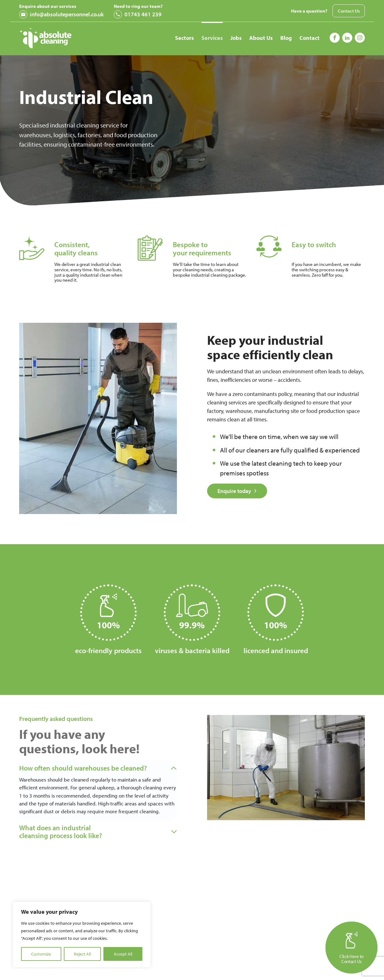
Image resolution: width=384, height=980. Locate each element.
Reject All (82, 954)
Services (212, 38)
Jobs (236, 38)
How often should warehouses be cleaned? (86, 768)
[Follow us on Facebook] (335, 38)
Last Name (287, 965)
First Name (197, 965)
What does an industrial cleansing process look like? (63, 844)
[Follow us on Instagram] (347, 38)
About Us (261, 38)
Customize (41, 954)
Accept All (123, 954)
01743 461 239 (138, 14)
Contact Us (349, 11)
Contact (310, 38)
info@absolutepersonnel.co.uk (61, 14)
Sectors (184, 38)
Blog (286, 38)
